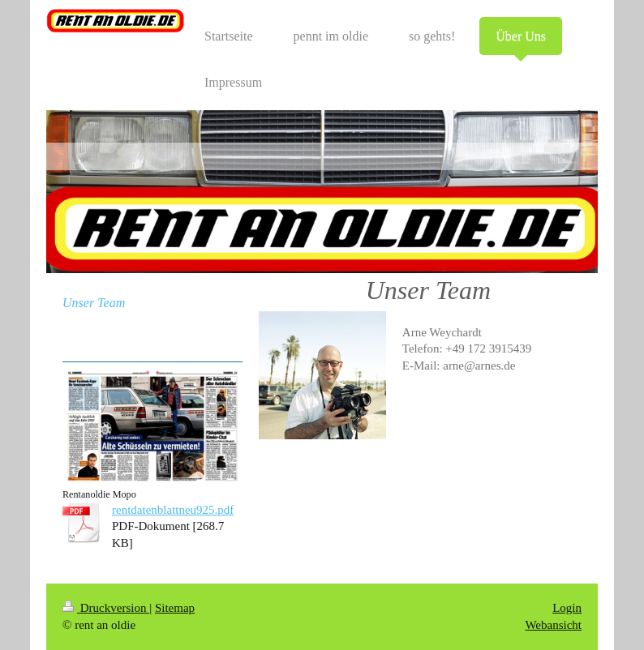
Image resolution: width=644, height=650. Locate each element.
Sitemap (175, 608)
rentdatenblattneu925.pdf (173, 510)
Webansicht (553, 625)
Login (567, 608)
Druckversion (106, 608)
